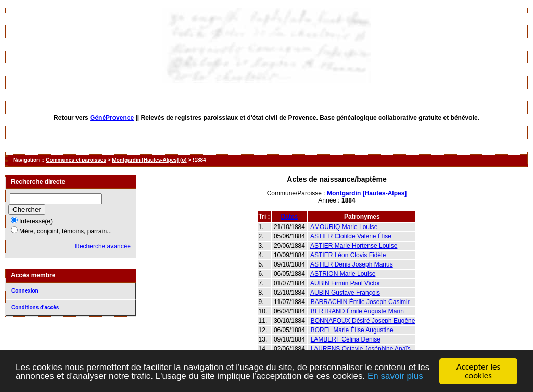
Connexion (25, 291)
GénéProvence (112, 118)
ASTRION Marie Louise (343, 274)
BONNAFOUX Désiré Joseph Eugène (363, 321)
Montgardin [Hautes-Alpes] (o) (149, 160)
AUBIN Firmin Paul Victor (345, 283)
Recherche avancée (103, 246)
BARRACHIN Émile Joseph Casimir (360, 302)
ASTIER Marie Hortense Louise (354, 246)
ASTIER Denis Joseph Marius (352, 264)
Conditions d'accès (35, 307)
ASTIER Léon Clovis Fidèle (348, 255)
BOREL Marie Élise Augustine (352, 330)
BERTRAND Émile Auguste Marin (357, 311)
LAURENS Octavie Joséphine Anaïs (361, 349)
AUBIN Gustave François (345, 293)
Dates (290, 217)
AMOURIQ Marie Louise (344, 227)
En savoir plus (395, 376)
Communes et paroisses (76, 160)
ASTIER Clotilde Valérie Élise (351, 236)
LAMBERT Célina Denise (346, 339)
